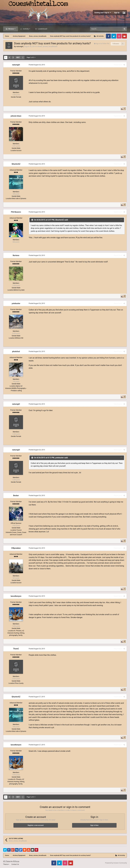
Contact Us (15, 864)
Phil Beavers (16, 212)
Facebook (108, 36)
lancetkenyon (16, 596)
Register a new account (36, 825)
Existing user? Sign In (103, 13)
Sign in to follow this (103, 44)
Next (18, 57)
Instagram (119, 36)
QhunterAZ (16, 164)
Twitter (114, 36)
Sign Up (117, 13)
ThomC (16, 649)
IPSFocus (16, 861)
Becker (16, 496)
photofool (16, 351)
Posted (37, 65)
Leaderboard (42, 29)
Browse (12, 29)
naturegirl (20, 46)
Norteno (16, 255)
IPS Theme (7, 861)
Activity (26, 29)
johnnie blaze (16, 116)
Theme (6, 864)
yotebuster (16, 303)
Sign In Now (94, 825)
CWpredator (16, 548)
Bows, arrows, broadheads (48, 46)
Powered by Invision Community (116, 863)
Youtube (124, 36)
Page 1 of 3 (31, 57)
